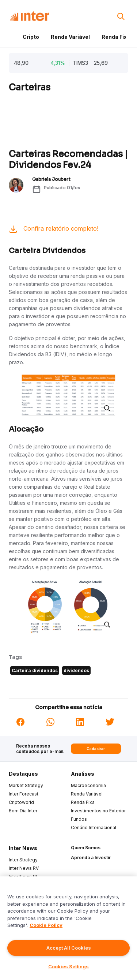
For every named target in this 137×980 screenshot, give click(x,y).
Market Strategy (26, 785)
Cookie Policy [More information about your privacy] (46, 925)
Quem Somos (86, 848)
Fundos (79, 819)
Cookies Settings (68, 966)
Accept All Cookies (69, 948)
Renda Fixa (116, 37)
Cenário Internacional (94, 828)
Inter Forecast (24, 794)
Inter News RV (24, 868)
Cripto (31, 37)
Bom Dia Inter (23, 811)
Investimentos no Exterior (98, 811)
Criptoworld (21, 802)
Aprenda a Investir (91, 858)
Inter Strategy (23, 860)
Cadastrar (96, 749)
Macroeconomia (88, 785)
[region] (68, 928)
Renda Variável (70, 37)
